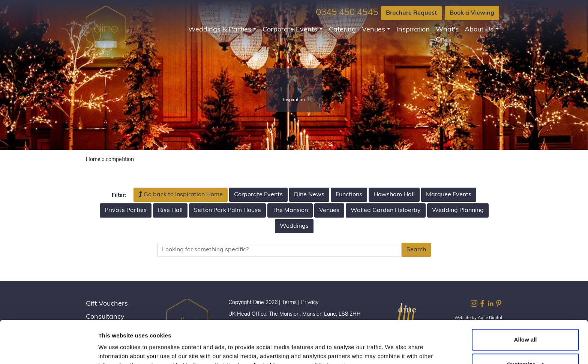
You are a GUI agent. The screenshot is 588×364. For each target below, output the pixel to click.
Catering (342, 30)
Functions (349, 195)
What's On (447, 35)
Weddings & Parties (220, 30)
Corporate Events (290, 30)
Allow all (526, 303)
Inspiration (413, 30)
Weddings (294, 226)
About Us (479, 30)
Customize (526, 327)
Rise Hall (170, 210)
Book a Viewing (472, 13)
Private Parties (126, 210)
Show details (116, 349)
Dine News (309, 195)
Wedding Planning (458, 210)
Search (416, 250)
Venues (373, 30)
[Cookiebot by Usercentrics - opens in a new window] (49, 349)
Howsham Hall (394, 195)
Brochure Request (411, 13)
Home (93, 160)
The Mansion (290, 210)
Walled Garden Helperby (386, 210)
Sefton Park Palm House (227, 210)
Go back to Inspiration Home (181, 194)
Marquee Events (449, 195)
